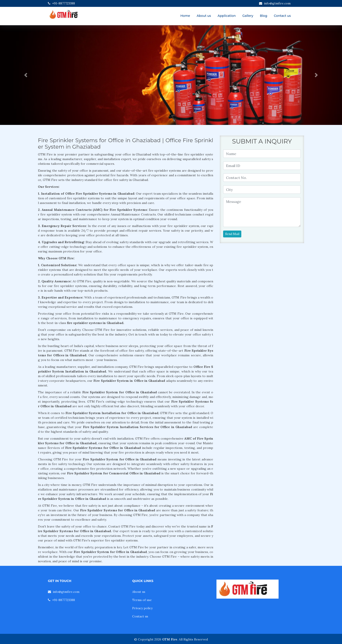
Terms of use (142, 600)
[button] (26, 75)
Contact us (282, 16)
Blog (264, 16)
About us (204, 16)
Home (185, 16)
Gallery (248, 16)
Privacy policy (142, 608)
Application (227, 16)
